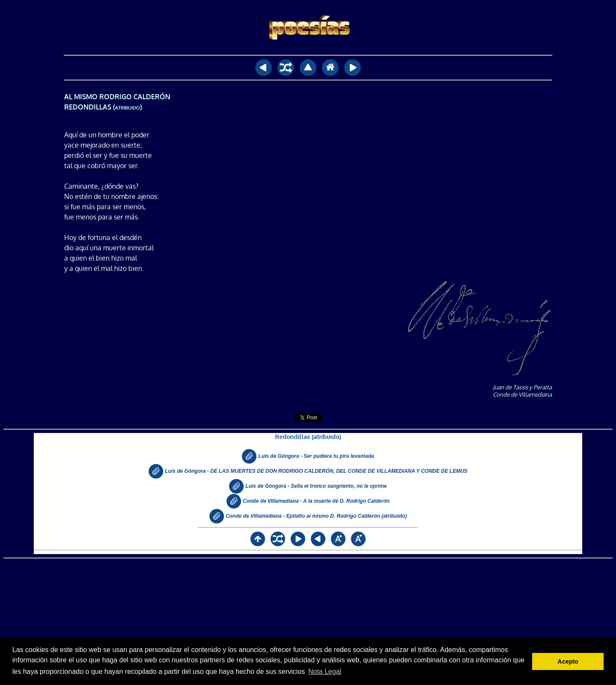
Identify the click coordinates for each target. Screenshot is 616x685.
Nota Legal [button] (324, 672)
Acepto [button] (568, 661)
